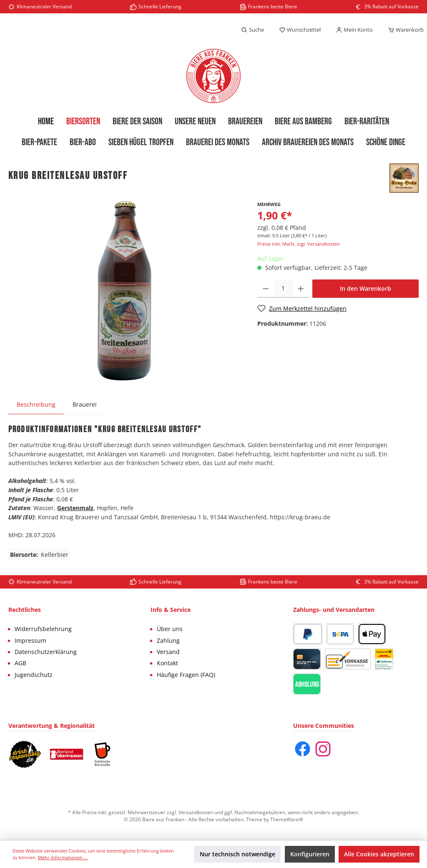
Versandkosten (196, 812)
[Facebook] (303, 749)
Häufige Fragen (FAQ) (186, 675)
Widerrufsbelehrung (43, 629)
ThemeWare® (287, 819)
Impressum (30, 641)
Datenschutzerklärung (46, 652)
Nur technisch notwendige (237, 854)
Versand (168, 652)
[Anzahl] (283, 289)
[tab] (36, 404)
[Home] (46, 122)
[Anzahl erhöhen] (301, 289)
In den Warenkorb (365, 288)
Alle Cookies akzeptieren (379, 854)
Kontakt (167, 663)
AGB (20, 663)
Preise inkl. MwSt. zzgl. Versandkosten (299, 244)
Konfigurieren (310, 854)
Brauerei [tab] (85, 404)
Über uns (170, 629)
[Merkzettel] (300, 30)
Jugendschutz (34, 675)
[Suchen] (252, 30)
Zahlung (168, 641)
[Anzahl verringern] (266, 289)
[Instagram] (323, 749)
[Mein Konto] (354, 30)
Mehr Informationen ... (63, 857)
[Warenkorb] (403, 30)
